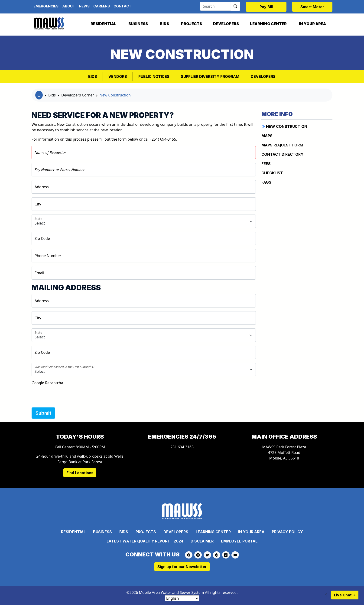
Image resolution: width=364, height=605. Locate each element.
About (69, 6)
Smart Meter (312, 7)
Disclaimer (202, 541)
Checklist (272, 173)
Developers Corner (78, 95)
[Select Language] (182, 598)
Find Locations (80, 473)
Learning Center (268, 24)
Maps (267, 136)
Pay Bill (266, 7)
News (84, 6)
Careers (102, 6)
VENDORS (118, 76)
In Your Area (312, 24)
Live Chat (343, 595)
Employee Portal (239, 541)
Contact (122, 6)
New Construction (115, 95)
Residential (103, 24)
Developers (226, 24)
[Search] (215, 6)
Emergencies (46, 6)
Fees (266, 164)
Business (138, 24)
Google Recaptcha (47, 383)
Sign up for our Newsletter (182, 567)
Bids (164, 24)
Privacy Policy (287, 532)
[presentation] (67, 395)
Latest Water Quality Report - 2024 (145, 541)
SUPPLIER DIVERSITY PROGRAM (210, 76)
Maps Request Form (282, 145)
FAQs (266, 182)
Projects (192, 24)
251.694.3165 (182, 447)
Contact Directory (282, 154)
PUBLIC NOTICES (154, 76)
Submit (43, 413)
